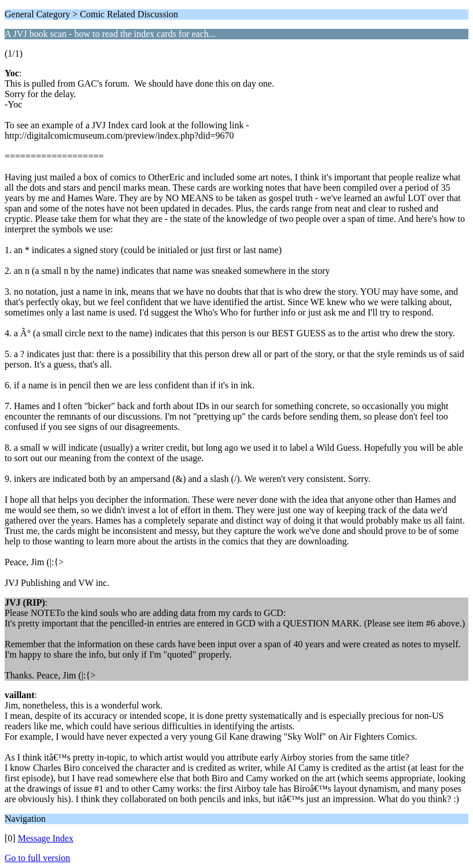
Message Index (46, 838)
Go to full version (37, 858)
